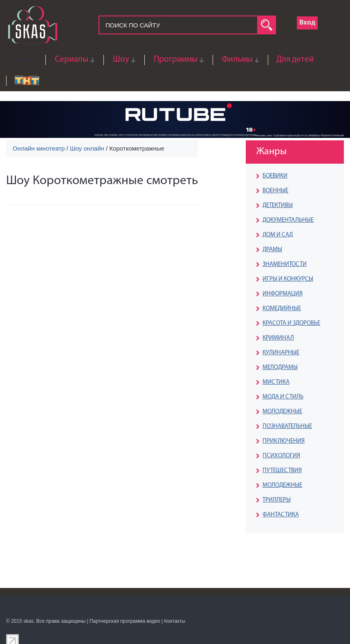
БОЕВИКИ (275, 176)
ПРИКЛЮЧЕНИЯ (284, 441)
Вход (307, 23)
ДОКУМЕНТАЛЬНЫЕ (288, 220)
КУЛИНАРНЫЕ (281, 353)
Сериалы (72, 60)
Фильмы (237, 60)
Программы (176, 60)
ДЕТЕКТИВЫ (278, 206)
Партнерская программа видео (125, 621)
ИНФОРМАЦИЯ (283, 294)
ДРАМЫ (272, 250)
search (267, 25)
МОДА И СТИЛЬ (283, 397)
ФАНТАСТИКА (281, 515)
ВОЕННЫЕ (275, 191)
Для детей (295, 60)
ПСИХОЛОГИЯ (281, 456)
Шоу (121, 60)
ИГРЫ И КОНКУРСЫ (288, 279)
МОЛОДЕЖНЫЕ (282, 412)
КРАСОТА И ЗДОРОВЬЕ (291, 323)
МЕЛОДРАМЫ (280, 368)
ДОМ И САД (278, 235)
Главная (21, 60)
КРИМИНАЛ (278, 338)
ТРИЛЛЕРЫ (277, 500)
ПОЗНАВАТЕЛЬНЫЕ (287, 427)
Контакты (175, 621)
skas (28, 621)
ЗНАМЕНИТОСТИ (285, 265)
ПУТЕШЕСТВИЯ (282, 471)
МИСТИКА (276, 382)
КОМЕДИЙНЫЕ (282, 309)
